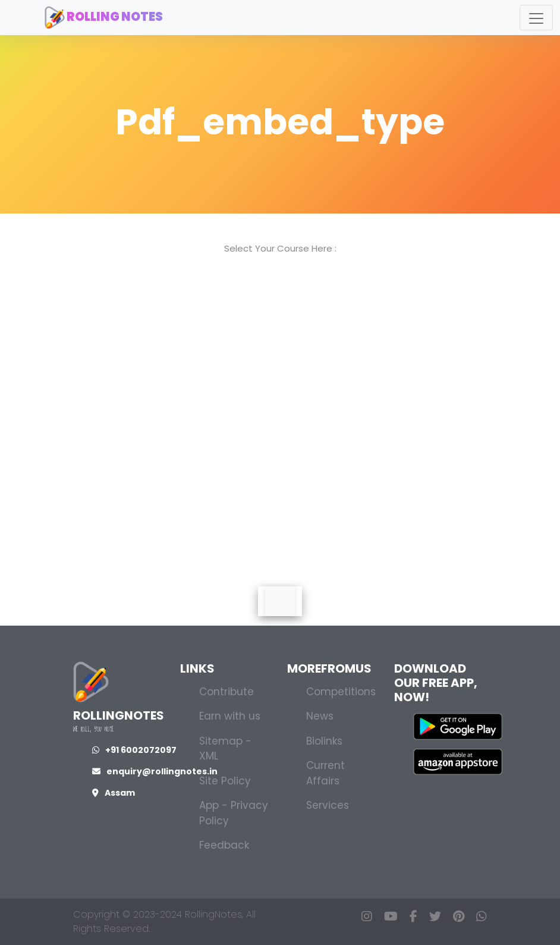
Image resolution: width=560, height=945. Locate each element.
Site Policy (225, 781)
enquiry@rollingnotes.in (155, 771)
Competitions (341, 692)
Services (328, 805)
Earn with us (230, 716)
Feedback (224, 845)
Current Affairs (325, 773)
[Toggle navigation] (536, 18)
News (320, 716)
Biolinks (324, 741)
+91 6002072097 (134, 750)
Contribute (226, 692)
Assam (114, 793)
